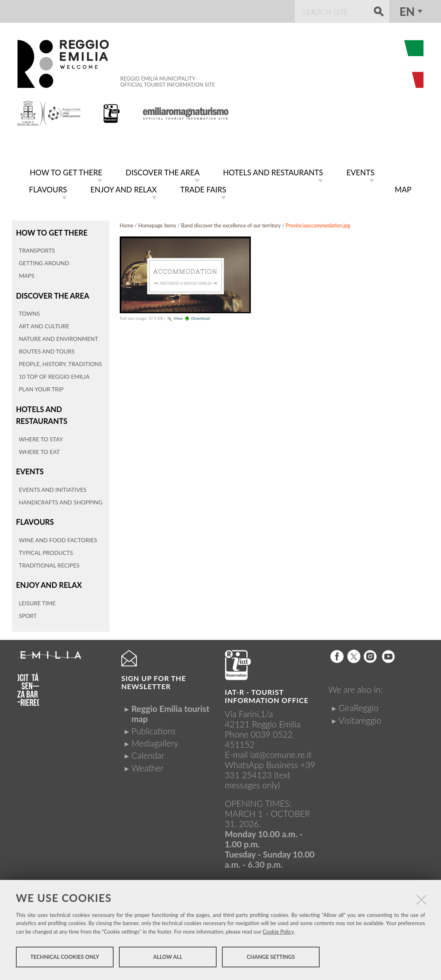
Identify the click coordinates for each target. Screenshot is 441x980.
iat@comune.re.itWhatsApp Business (268, 753)
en (407, 11)
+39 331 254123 (270, 764)
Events (29, 467)
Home (127, 224)
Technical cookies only (65, 959)
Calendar (148, 750)
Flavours (34, 517)
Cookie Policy (278, 934)
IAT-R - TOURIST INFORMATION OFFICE (267, 690)
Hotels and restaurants (41, 411)
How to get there (50, 230)
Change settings (271, 959)
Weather (147, 762)
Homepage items (157, 224)
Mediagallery (155, 737)
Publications (154, 725)
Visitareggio (360, 714)
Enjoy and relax (48, 579)
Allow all (168, 959)
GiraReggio (358, 702)
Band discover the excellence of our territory (231, 224)
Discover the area (51, 293)
